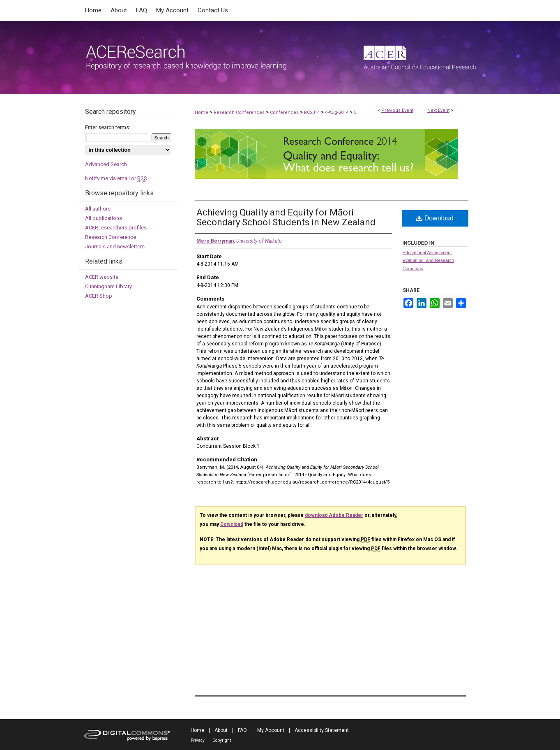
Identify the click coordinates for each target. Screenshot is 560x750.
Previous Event (397, 110)
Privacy (198, 740)
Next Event (438, 110)
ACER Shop (99, 296)
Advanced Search (106, 164)
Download (435, 218)
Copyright (222, 740)
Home (202, 112)
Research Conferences (240, 112)
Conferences (285, 112)
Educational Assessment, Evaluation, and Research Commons (429, 261)
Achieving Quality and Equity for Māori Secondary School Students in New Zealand (286, 217)
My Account (271, 730)
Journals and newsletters (115, 247)
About (221, 730)
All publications (104, 218)
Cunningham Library (108, 286)
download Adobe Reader (334, 515)
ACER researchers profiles (116, 228)
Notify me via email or (116, 178)
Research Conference (111, 237)
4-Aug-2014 (337, 112)
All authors (98, 209)
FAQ (242, 730)
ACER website (102, 277)
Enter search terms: (108, 127)
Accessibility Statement (322, 730)
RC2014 (312, 112)
